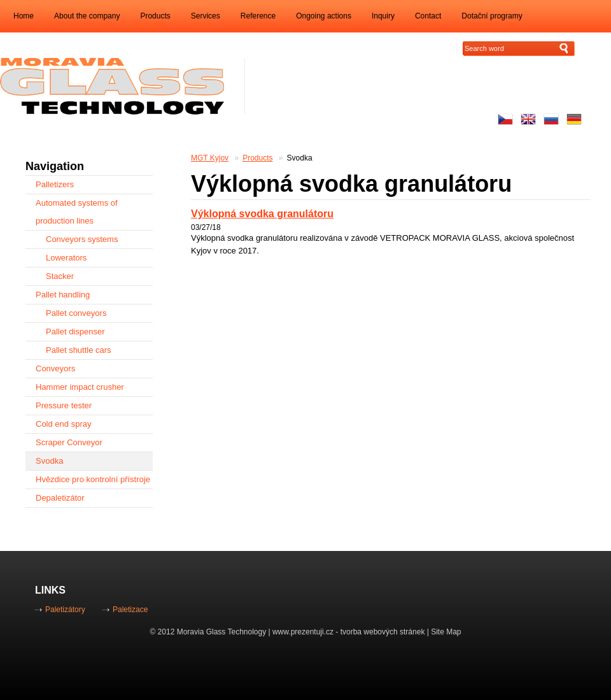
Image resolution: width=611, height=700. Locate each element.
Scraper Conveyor (69, 442)
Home (24, 16)
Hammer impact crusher (80, 387)
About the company (87, 16)
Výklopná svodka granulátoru (262, 214)
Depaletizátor (60, 498)
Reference (258, 16)
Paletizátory (65, 610)
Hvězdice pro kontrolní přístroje (93, 479)
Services (206, 16)
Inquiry (383, 16)
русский (551, 119)
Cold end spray (63, 424)
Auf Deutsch (574, 119)
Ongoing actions (324, 16)
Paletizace (130, 610)
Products (155, 16)
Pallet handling (63, 295)
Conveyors (55, 368)
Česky (505, 119)
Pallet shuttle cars (79, 350)
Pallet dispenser (75, 332)
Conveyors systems (82, 239)
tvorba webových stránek (383, 632)
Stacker (60, 276)
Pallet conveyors (76, 313)
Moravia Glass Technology (222, 632)
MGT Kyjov (210, 158)
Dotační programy (492, 16)
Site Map (446, 632)
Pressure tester (64, 405)
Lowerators (66, 258)
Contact (428, 16)
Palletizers (55, 184)
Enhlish (528, 119)
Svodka (300, 158)
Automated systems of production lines (77, 212)
